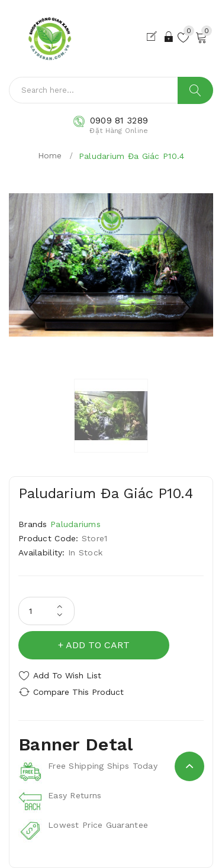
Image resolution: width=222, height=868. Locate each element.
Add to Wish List (67, 675)
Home (50, 155)
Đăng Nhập (170, 37)
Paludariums (75, 524)
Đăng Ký (154, 37)
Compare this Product (78, 692)
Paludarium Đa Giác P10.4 (132, 156)
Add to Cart (98, 645)
